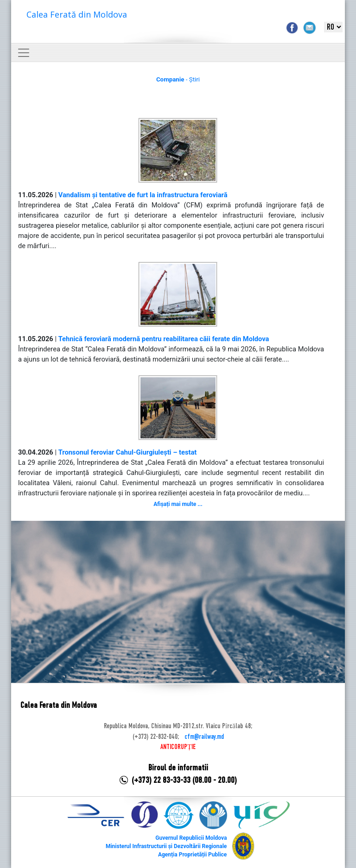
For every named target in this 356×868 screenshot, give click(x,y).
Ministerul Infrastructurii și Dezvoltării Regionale (166, 846)
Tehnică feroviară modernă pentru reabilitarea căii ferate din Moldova (164, 339)
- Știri (178, 79)
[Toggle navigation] (24, 53)
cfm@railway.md (204, 737)
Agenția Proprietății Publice (192, 855)
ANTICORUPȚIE (178, 747)
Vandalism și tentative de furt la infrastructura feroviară (143, 195)
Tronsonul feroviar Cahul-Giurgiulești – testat (128, 452)
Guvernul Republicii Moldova (191, 838)
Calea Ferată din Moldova (77, 14)
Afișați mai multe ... (178, 504)
